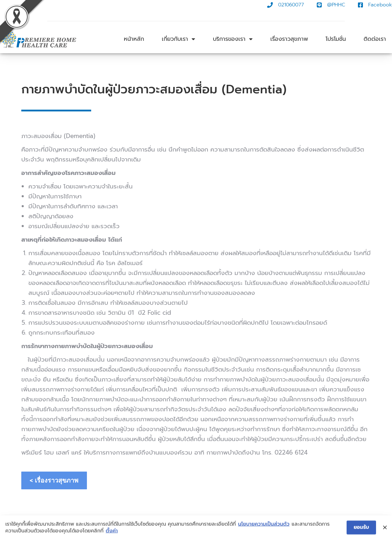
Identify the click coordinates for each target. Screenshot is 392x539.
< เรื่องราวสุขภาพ (54, 480)
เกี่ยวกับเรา (178, 39)
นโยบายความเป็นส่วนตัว (264, 527)
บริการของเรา (233, 39)
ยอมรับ (361, 530)
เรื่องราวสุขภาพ (289, 39)
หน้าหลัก (134, 39)
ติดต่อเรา (375, 39)
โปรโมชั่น (336, 39)
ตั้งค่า (112, 534)
